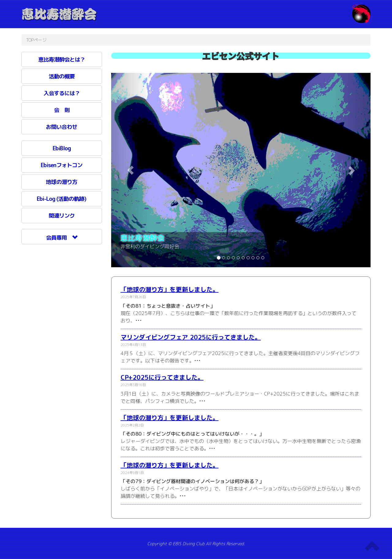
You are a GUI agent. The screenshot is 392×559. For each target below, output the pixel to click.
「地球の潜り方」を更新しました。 (170, 289)
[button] (131, 170)
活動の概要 (62, 76)
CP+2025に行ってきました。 (162, 377)
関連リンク (62, 216)
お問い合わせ (62, 127)
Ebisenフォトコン (62, 165)
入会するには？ (62, 93)
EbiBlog (62, 148)
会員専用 (62, 238)
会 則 (62, 110)
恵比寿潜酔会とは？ (62, 60)
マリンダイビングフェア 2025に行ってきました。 (191, 337)
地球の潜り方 (62, 182)
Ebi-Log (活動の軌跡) (62, 199)
